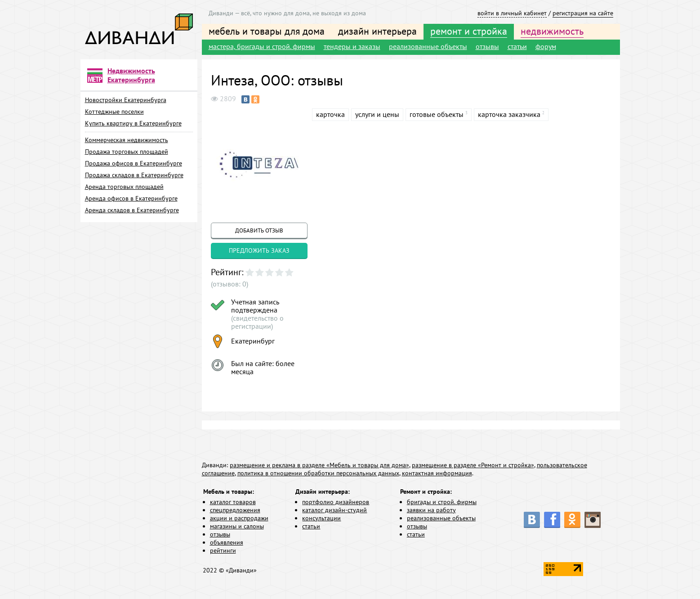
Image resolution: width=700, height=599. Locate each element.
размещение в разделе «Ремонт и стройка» (473, 465)
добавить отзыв (259, 230)
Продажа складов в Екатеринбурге (134, 175)
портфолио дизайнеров (336, 502)
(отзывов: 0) (230, 284)
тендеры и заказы (352, 46)
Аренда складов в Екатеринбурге (132, 210)
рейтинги (223, 550)
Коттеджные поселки (114, 112)
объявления (227, 542)
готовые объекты (437, 114)
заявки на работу (431, 510)
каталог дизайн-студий (334, 510)
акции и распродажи (239, 518)
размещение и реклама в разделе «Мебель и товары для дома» (319, 465)
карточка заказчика (509, 114)
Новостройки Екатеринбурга (126, 100)
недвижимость (552, 31)
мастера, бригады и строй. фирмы (262, 46)
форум (546, 46)
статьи (517, 46)
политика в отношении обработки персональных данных (318, 473)
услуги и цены (377, 114)
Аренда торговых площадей (124, 187)
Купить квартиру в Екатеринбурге (133, 123)
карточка (330, 114)
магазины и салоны (237, 526)
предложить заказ (259, 250)
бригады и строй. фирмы (442, 502)
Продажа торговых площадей (127, 152)
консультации (321, 518)
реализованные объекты (428, 46)
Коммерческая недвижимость (127, 140)
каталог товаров (233, 502)
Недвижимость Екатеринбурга (131, 75)
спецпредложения (235, 510)
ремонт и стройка (469, 31)
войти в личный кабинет (512, 13)
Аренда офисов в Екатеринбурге (131, 198)
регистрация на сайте (583, 13)
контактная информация (437, 473)
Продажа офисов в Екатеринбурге (134, 163)
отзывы (487, 46)
